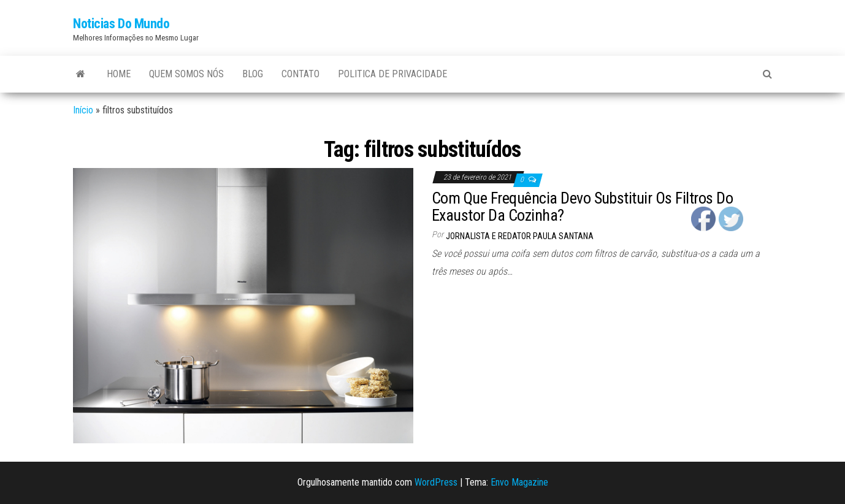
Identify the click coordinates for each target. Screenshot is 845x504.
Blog (253, 74)
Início (83, 110)
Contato (300, 74)
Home (119, 74)
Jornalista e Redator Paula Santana (520, 236)
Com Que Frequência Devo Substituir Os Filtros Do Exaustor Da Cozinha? (582, 207)
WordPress (436, 482)
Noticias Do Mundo (121, 24)
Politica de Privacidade (392, 74)
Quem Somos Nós (186, 74)
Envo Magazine (519, 482)
